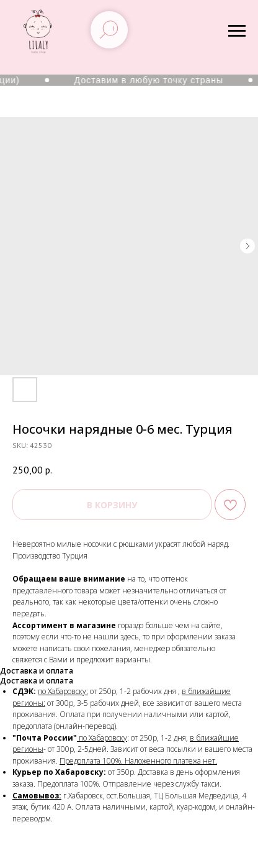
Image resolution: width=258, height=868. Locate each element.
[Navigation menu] (237, 31)
